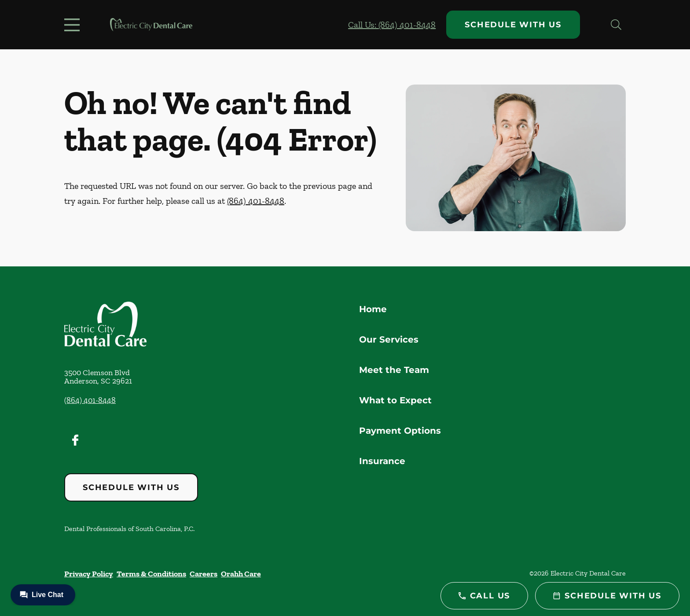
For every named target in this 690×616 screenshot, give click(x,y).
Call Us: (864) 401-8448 (392, 25)
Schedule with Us (513, 25)
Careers (204, 574)
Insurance (382, 461)
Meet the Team (394, 370)
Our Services (389, 339)
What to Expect (395, 400)
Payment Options (400, 431)
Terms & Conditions (151, 574)
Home (373, 309)
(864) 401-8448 (256, 201)
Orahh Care (241, 574)
